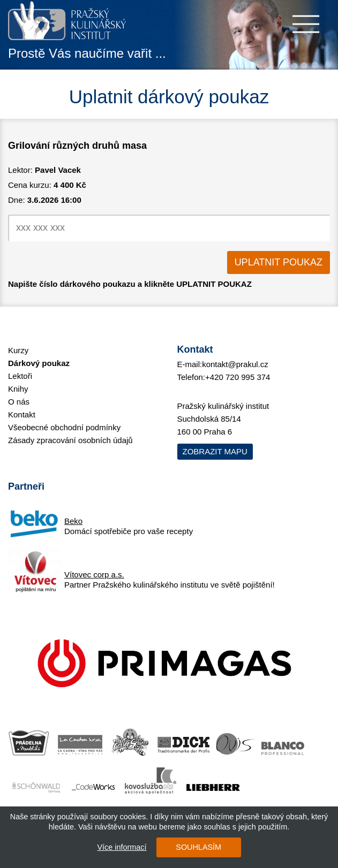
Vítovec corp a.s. (94, 574)
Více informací (122, 847)
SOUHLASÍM (198, 847)
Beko (73, 520)
